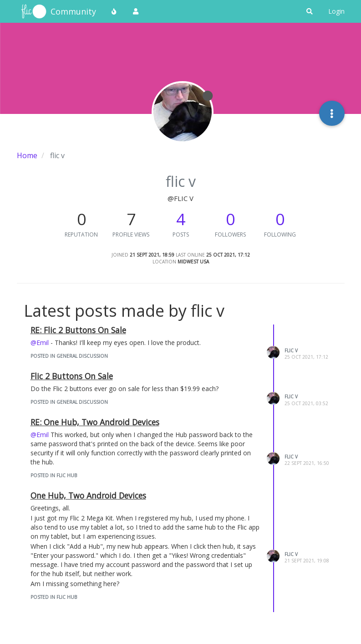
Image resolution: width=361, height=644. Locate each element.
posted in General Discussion (69, 356)
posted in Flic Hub (54, 475)
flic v (291, 350)
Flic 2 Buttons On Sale (72, 376)
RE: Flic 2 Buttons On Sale (78, 330)
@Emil (40, 343)
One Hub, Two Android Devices (88, 495)
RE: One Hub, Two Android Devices (95, 422)
